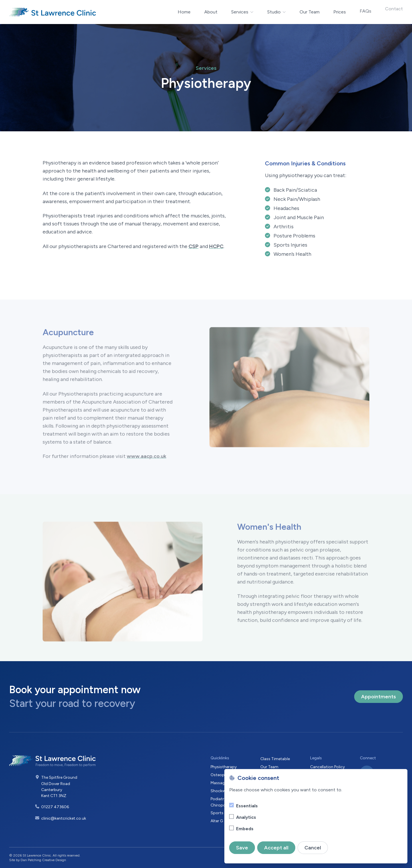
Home (184, 12)
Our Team (310, 10)
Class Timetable (275, 759)
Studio (277, 10)
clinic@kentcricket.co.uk (64, 818)
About (211, 12)
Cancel (313, 848)
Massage (219, 783)
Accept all (276, 848)
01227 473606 (55, 807)
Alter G (217, 821)
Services (242, 12)
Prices (340, 8)
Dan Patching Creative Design (43, 860)
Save (242, 848)
